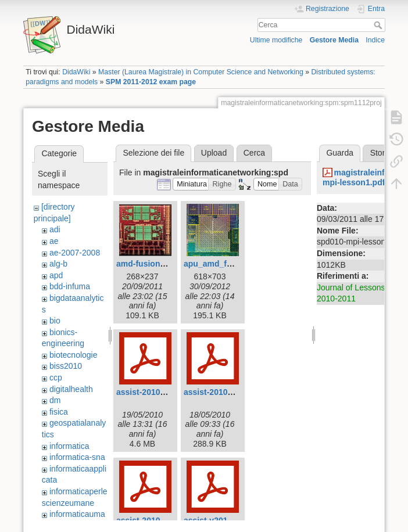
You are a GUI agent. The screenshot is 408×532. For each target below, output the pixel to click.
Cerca (379, 25)
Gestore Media (334, 40)
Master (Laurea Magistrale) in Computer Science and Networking (201, 72)
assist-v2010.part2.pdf (226, 520)
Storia (381, 153)
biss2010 (66, 366)
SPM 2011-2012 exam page (151, 82)
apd (56, 275)
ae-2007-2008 (75, 253)
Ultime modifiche (276, 40)
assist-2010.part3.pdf (157, 520)
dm (55, 400)
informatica (69, 446)
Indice (375, 40)
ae (54, 241)
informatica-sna (77, 457)
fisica (59, 412)
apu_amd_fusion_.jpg (226, 264)
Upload (214, 153)
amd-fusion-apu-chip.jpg (164, 264)
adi (55, 229)
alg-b (58, 264)
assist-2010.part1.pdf (224, 392)
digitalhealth (71, 389)
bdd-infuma (70, 286)
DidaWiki (76, 72)
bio (55, 321)
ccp (56, 378)
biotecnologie (74, 355)
